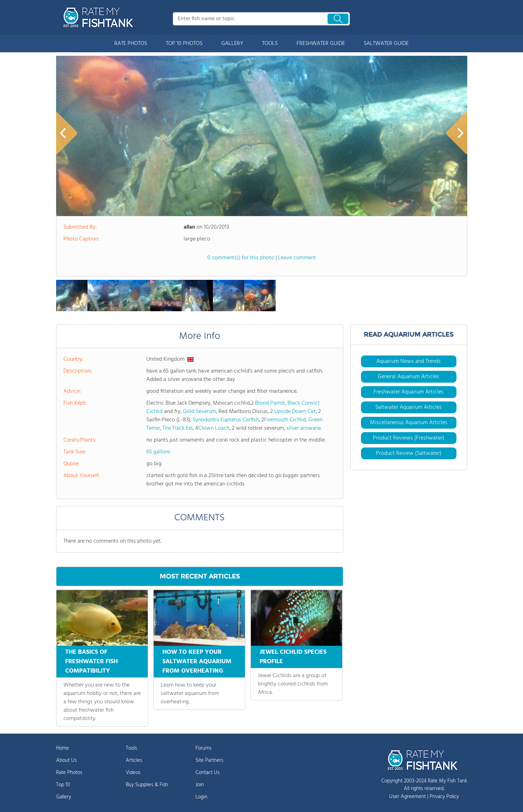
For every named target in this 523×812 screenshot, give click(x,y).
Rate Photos (69, 773)
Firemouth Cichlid (285, 420)
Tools (131, 748)
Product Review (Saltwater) (409, 453)
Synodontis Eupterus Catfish (226, 420)
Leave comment (297, 258)
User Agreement (407, 797)
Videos (133, 773)
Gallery (64, 797)
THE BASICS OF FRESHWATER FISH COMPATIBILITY (91, 662)
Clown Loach (214, 428)
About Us (66, 760)
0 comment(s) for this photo (241, 258)
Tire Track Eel (178, 428)
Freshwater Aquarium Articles (409, 392)
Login (201, 797)
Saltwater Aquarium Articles (409, 407)
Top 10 (63, 785)
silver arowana (304, 428)
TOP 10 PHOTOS (184, 44)
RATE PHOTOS (131, 44)
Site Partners (209, 760)
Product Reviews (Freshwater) (409, 438)
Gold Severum (199, 412)
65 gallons (158, 452)
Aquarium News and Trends (409, 361)
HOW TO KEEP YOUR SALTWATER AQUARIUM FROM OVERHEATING (197, 662)
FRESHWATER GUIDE (321, 44)
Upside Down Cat (295, 412)
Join (200, 785)
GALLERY (232, 44)
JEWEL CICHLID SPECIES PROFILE (293, 657)
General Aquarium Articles (409, 377)
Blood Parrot (270, 403)
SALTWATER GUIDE (386, 44)
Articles (134, 760)
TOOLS (270, 44)
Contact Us (207, 773)
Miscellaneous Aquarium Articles (409, 423)
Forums (203, 748)
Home (63, 748)
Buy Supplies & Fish (147, 785)
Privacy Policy (444, 797)
